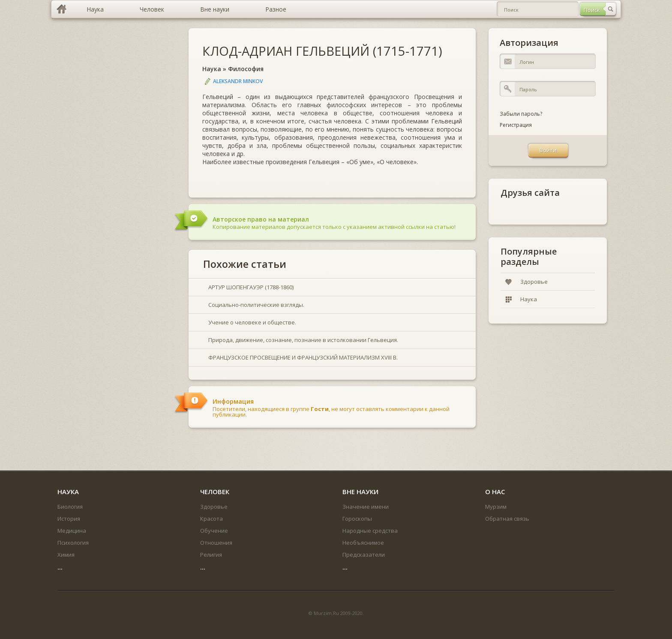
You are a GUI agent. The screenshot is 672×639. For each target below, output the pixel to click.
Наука (212, 69)
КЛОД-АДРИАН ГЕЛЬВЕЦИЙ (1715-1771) (322, 51)
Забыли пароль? (521, 114)
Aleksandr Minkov (238, 81)
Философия (246, 69)
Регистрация (516, 125)
